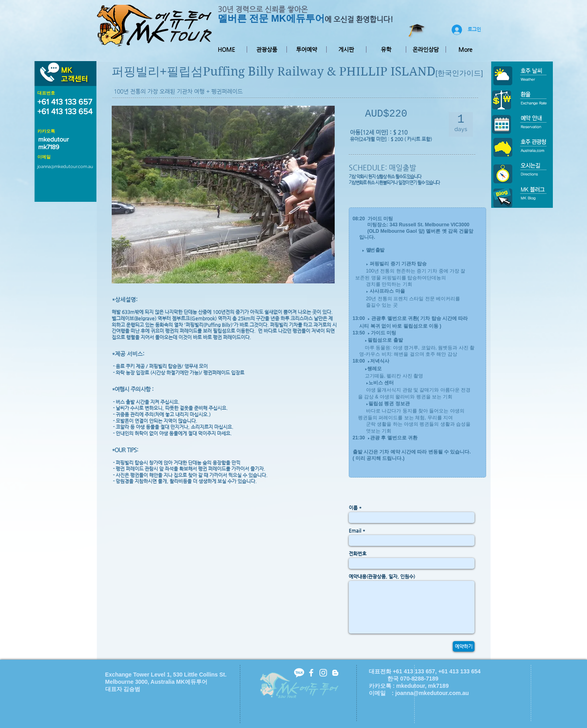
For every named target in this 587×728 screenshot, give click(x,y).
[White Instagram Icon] (323, 673)
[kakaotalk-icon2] (299, 673)
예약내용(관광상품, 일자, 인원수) (382, 576)
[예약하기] (464, 646)
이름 (353, 508)
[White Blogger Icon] (335, 673)
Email (355, 531)
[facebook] (311, 673)
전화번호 (358, 554)
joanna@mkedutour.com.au (65, 167)
